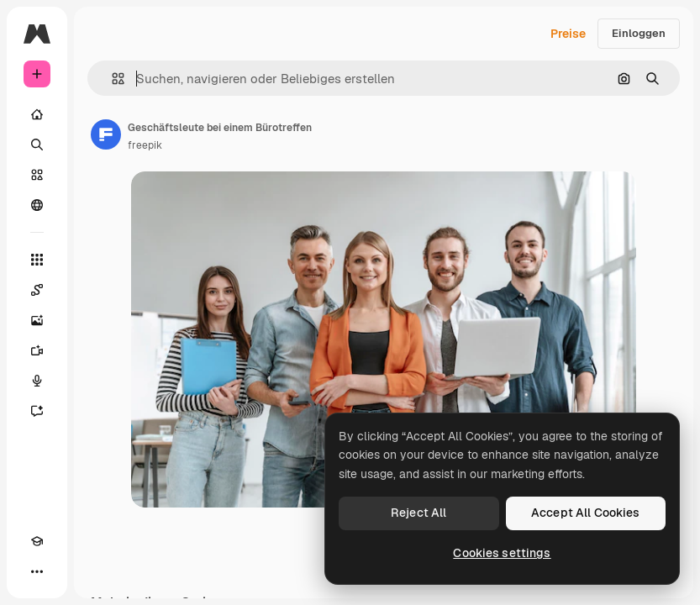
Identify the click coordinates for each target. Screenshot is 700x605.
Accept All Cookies (586, 513)
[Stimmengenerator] (37, 381)
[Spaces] (37, 290)
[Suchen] (37, 145)
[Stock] (37, 175)
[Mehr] (37, 571)
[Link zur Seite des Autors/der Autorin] (106, 134)
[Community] (37, 205)
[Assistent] (37, 411)
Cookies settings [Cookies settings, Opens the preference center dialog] (502, 553)
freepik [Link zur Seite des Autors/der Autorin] (145, 145)
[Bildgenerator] (37, 320)
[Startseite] (37, 114)
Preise (568, 34)
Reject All (418, 513)
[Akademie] (37, 541)
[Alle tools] (37, 260)
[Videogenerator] (37, 350)
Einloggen (639, 33)
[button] (111, 79)
